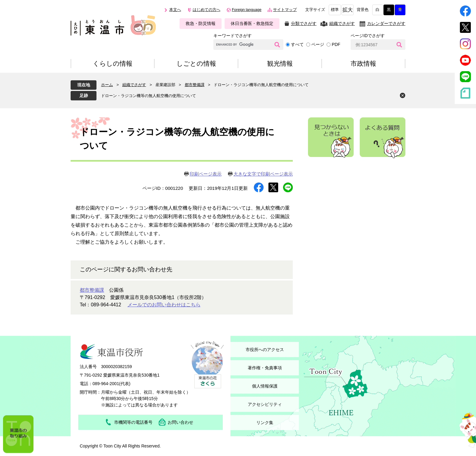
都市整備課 (195, 85)
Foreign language (247, 10)
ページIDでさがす (368, 36)
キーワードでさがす (233, 36)
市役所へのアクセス (265, 350)
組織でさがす (342, 23)
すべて (297, 44)
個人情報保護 (265, 386)
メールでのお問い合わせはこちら (164, 305)
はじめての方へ (206, 10)
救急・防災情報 (201, 23)
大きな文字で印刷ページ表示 (263, 174)
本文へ (175, 10)
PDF (336, 44)
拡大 (348, 10)
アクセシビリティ (265, 404)
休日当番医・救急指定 (252, 23)
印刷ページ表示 (206, 174)
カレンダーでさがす (386, 23)
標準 (335, 10)
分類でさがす (304, 23)
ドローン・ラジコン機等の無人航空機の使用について (149, 96)
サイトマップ (285, 10)
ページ (318, 44)
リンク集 (265, 423)
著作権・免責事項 (265, 368)
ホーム (107, 85)
